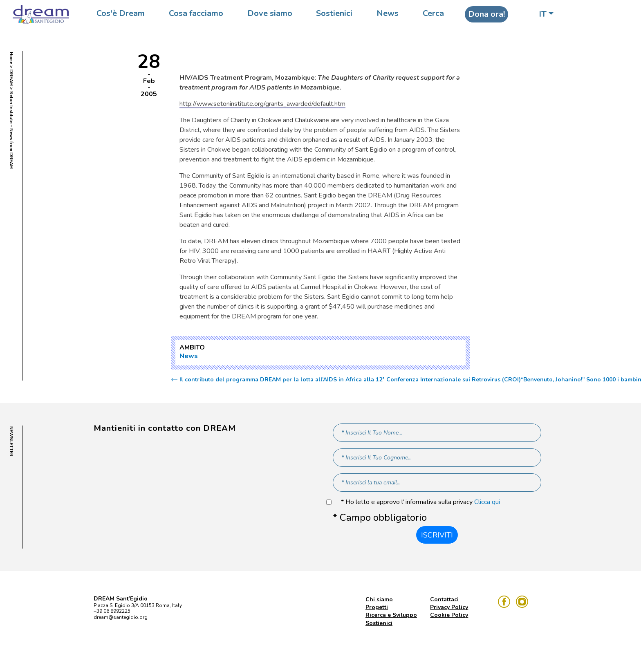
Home (11, 58)
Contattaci (444, 599)
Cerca (433, 13)
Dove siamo (270, 13)
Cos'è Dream (121, 13)
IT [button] (543, 14)
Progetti (377, 607)
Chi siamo (379, 599)
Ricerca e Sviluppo (391, 615)
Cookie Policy (449, 615)
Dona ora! (486, 14)
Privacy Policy (449, 607)
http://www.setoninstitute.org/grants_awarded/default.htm (262, 104)
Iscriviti (437, 535)
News (388, 13)
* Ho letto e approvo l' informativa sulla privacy (420, 502)
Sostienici (334, 13)
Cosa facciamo (196, 13)
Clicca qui (487, 502)
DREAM (11, 78)
